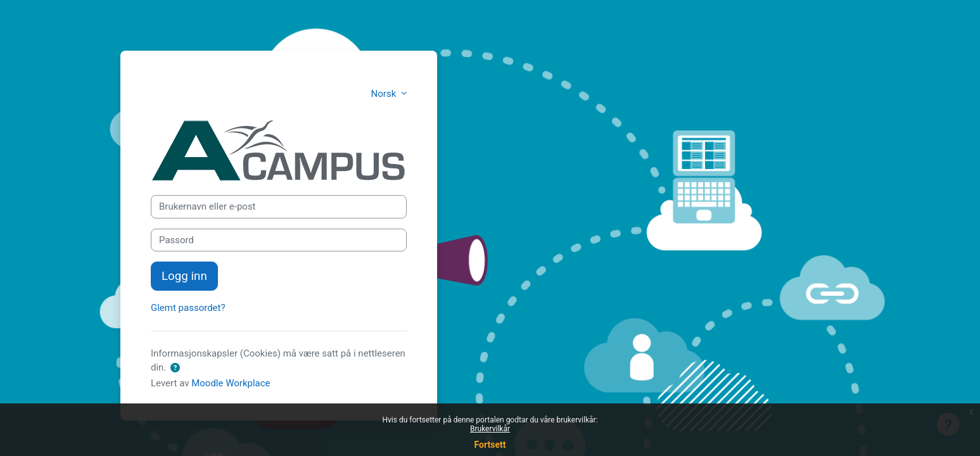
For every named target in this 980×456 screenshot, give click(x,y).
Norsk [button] (385, 94)
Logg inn (184, 276)
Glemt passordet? (188, 308)
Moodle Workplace (231, 383)
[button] (175, 368)
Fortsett (490, 445)
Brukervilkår (490, 429)
